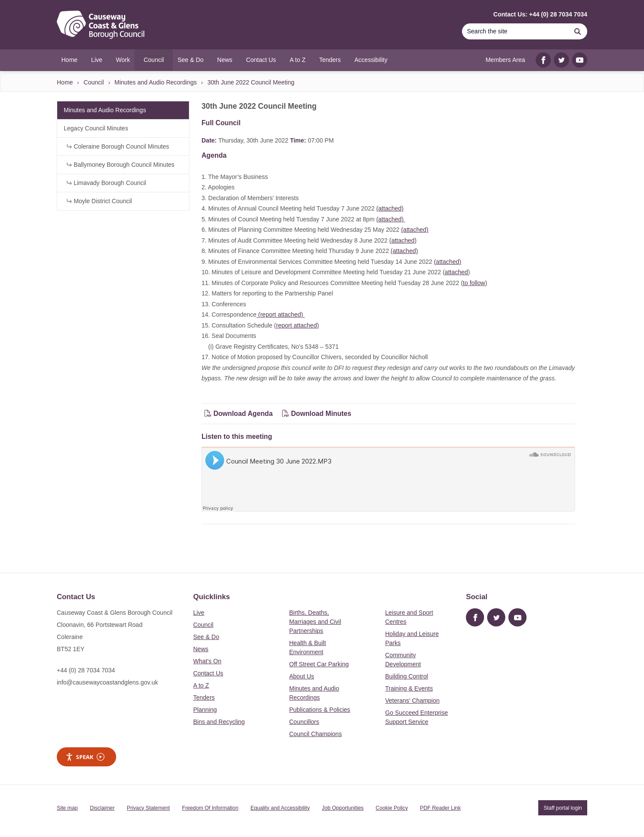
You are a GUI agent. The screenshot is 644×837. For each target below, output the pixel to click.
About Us (302, 676)
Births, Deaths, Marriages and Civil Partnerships (315, 622)
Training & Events (409, 688)
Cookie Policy (392, 808)
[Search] (515, 31)
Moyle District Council (99, 201)
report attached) (298, 325)
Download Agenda (240, 414)
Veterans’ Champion (413, 701)
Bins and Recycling (219, 722)
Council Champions (315, 734)
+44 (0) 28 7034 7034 (86, 670)
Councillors (304, 722)
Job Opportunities (343, 808)
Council (94, 82)
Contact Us (208, 673)
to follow (474, 283)
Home (65, 82)
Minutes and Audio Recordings (156, 82)
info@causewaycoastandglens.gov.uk (107, 682)
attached (456, 272)
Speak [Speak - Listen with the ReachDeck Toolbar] (85, 757)
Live (199, 613)
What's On (207, 661)
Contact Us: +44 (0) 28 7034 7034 (540, 14)
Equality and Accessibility (280, 808)
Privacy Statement (148, 808)
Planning (205, 710)
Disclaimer (102, 808)
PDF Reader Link (440, 808)
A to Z (201, 685)
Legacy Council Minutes (96, 128)
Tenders (204, 697)
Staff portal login (563, 808)
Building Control (407, 676)
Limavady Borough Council (106, 183)
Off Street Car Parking (319, 664)
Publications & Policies (320, 710)
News (201, 649)
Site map (67, 808)
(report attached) (281, 315)
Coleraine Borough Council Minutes (118, 146)
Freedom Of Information (210, 808)
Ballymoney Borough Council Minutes (121, 165)
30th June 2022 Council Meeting (251, 82)
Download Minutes (317, 414)
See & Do (206, 637)
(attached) (390, 208)
